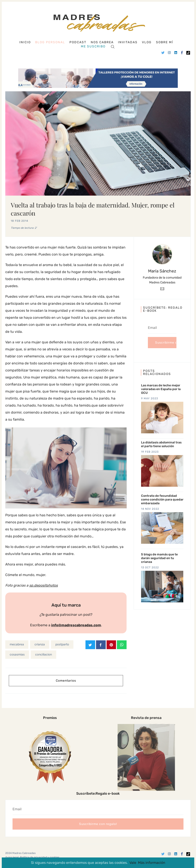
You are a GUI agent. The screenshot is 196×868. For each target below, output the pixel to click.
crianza (40, 644)
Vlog (147, 42)
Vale (133, 863)
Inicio (25, 42)
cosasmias (17, 655)
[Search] (113, 46)
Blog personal (50, 42)
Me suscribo (93, 47)
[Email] (162, 289)
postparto (62, 644)
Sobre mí (165, 42)
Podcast (78, 42)
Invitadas (128, 42)
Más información (152, 863)
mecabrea (17, 644)
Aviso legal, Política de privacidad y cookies (32, 857)
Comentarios (66, 680)
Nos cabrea (102, 42)
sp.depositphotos (44, 585)
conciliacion (44, 655)
